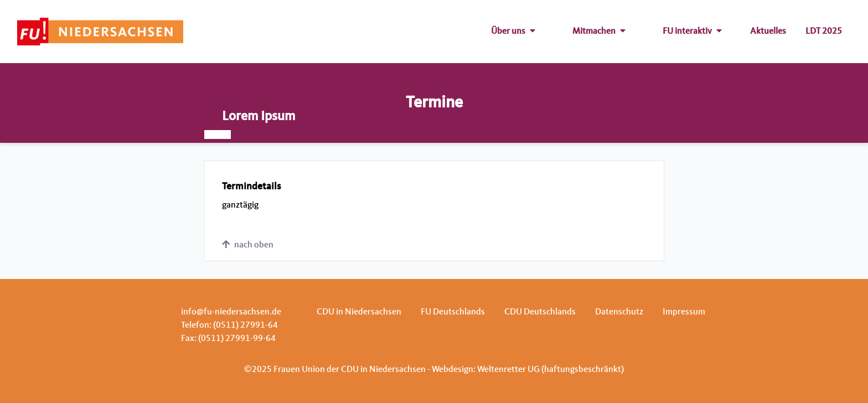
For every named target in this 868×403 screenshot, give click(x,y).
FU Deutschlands (453, 312)
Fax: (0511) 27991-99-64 (228, 339)
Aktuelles (768, 32)
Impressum (684, 312)
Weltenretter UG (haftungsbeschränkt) (551, 370)
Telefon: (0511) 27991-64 (229, 325)
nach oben (248, 245)
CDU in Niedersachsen (359, 312)
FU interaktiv (692, 32)
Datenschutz (619, 312)
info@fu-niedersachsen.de (231, 312)
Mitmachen (599, 32)
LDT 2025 (824, 32)
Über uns (513, 32)
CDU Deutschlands (540, 312)
